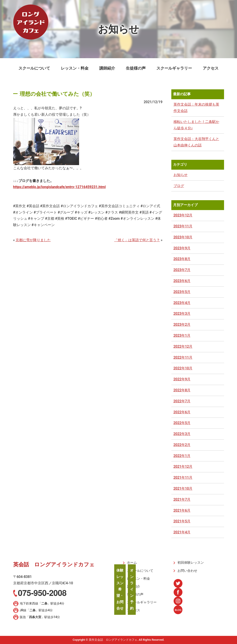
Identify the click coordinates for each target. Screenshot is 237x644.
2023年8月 (182, 259)
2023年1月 (182, 335)
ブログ (179, 186)
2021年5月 (182, 521)
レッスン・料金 (75, 68)
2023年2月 (182, 325)
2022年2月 (182, 445)
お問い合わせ (186, 570)
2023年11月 (183, 226)
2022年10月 (183, 368)
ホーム (131, 563)
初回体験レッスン (189, 563)
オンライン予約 (132, 589)
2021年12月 (183, 467)
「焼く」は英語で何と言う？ (137, 240)
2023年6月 (182, 281)
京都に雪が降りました (33, 240)
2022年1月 (182, 456)
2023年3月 (182, 314)
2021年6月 (182, 510)
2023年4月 (182, 303)
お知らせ (181, 175)
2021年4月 (182, 532)
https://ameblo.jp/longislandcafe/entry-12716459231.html (60, 187)
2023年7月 (182, 270)
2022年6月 (182, 412)
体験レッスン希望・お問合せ (120, 589)
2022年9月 (182, 379)
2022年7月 (182, 401)
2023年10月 (183, 237)
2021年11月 (183, 478)
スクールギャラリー (174, 68)
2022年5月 (182, 423)
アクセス (211, 68)
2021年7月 (182, 499)
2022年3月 (182, 434)
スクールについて (34, 68)
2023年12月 (183, 215)
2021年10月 (183, 488)
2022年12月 (183, 346)
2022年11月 (183, 357)
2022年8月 (182, 390)
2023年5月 (182, 292)
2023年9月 (182, 248)
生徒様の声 (136, 68)
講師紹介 (107, 68)
